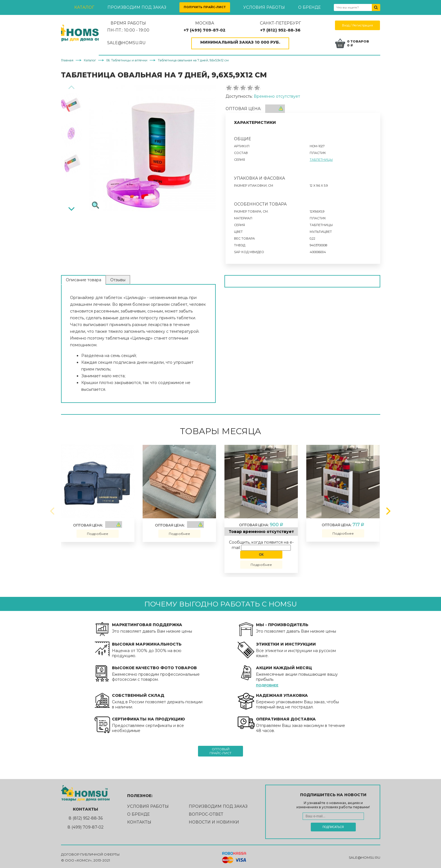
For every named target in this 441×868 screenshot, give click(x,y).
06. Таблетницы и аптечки (127, 59)
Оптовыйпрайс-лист (220, 749)
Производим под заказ (137, 7)
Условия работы (264, 7)
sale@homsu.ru (364, 856)
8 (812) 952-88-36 (86, 816)
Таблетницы (321, 158)
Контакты (139, 820)
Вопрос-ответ (206, 813)
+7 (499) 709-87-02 (220, 30)
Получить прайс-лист (205, 7)
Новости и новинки (214, 820)
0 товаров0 (360, 43)
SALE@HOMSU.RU (149, 43)
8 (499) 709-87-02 (85, 825)
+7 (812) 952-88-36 (288, 30)
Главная (67, 59)
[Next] (71, 207)
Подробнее (98, 532)
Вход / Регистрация (358, 25)
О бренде (309, 7)
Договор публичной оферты (90, 853)
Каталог (84, 7)
